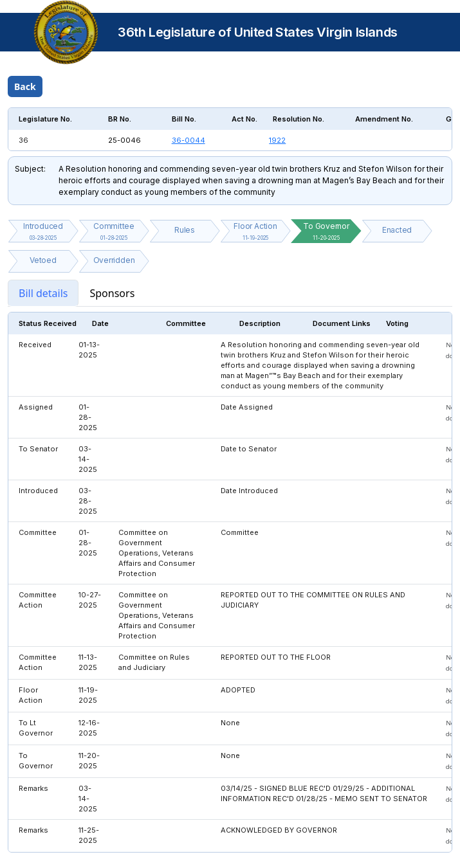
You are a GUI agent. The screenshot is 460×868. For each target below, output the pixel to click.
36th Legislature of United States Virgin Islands (258, 32)
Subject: (30, 169)
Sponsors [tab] (112, 293)
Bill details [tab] (43, 293)
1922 (277, 140)
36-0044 (189, 140)
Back (25, 86)
